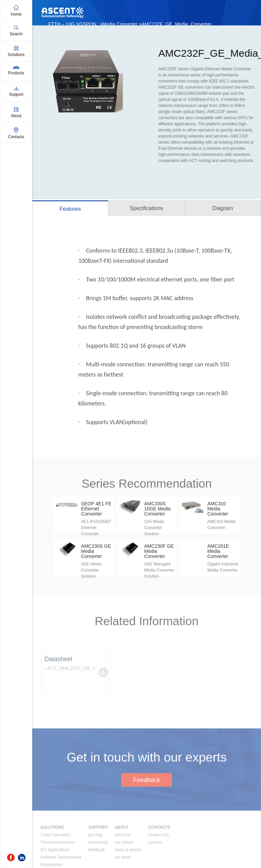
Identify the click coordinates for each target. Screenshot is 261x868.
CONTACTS (159, 852)
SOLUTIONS (52, 852)
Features (70, 210)
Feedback (147, 802)
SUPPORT (98, 852)
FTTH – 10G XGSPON (72, 24)
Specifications (147, 209)
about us (123, 860)
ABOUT (122, 852)
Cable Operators (55, 860)
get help (96, 860)
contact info (159, 860)
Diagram (223, 209)
